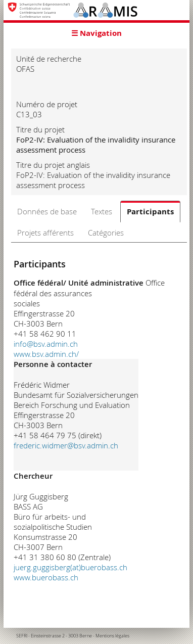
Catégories (106, 233)
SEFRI (22, 636)
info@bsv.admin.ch (46, 344)
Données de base (47, 211)
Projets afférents (45, 233)
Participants (150, 212)
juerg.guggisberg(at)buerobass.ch (70, 567)
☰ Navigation (96, 33)
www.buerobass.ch (46, 577)
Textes (102, 211)
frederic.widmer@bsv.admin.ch (66, 445)
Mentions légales (112, 636)
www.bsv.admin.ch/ (46, 354)
